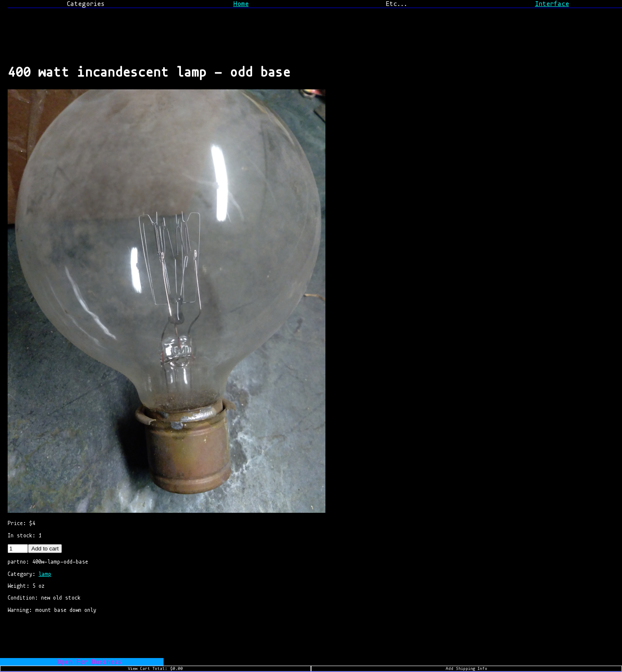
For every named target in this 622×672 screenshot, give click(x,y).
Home (241, 4)
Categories (86, 4)
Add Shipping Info (466, 669)
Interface (552, 4)
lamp (45, 574)
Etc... (396, 4)
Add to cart (45, 549)
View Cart (155, 669)
